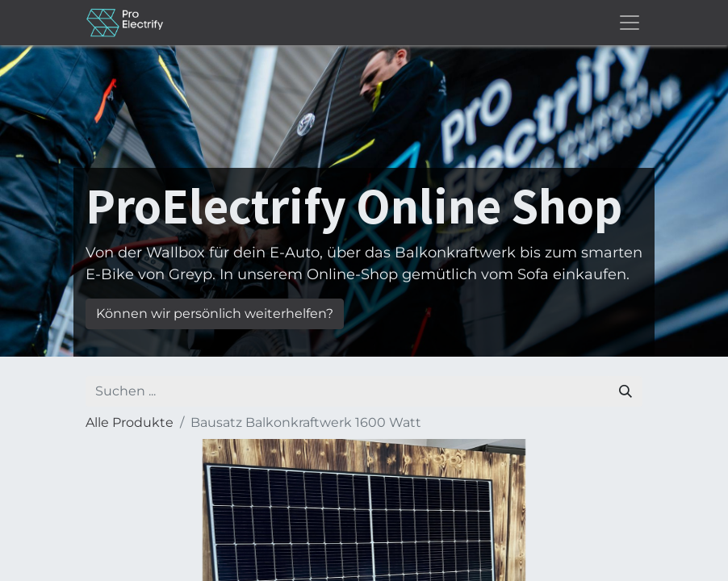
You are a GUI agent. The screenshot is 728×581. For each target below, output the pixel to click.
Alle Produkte (130, 422)
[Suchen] (625, 391)
